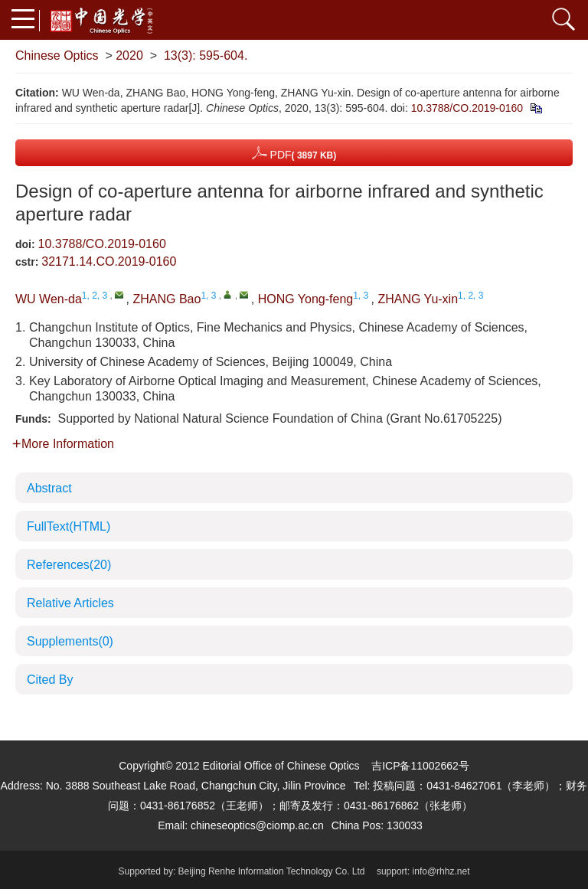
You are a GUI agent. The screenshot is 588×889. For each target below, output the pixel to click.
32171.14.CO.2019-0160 (109, 261)
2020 (129, 56)
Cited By (50, 680)
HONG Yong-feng (306, 299)
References (69, 565)
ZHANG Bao (167, 299)
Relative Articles (70, 603)
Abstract (49, 488)
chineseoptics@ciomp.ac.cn (257, 825)
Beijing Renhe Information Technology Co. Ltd (272, 871)
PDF (294, 153)
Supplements (70, 641)
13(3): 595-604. (206, 56)
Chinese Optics (57, 56)
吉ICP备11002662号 (420, 766)
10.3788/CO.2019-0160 (467, 108)
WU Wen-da (49, 299)
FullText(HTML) (69, 526)
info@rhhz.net (441, 871)
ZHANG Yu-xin (418, 299)
